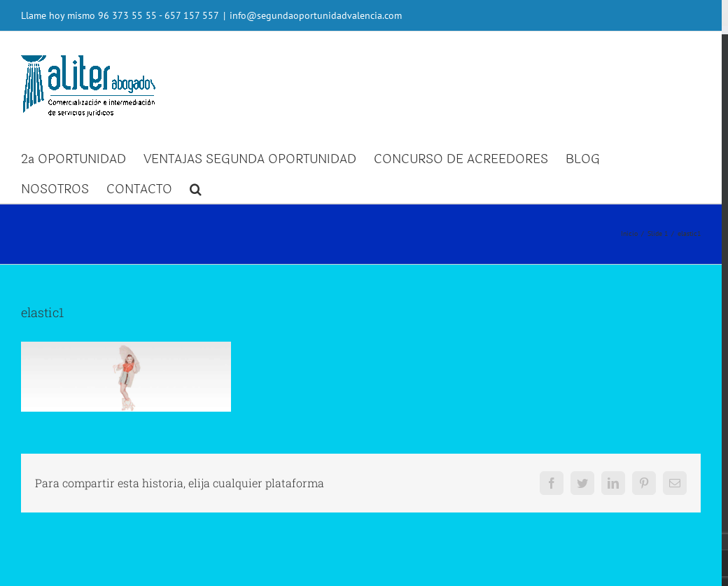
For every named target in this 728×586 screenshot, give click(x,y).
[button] (196, 188)
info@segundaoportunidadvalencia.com (316, 15)
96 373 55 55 (127, 15)
